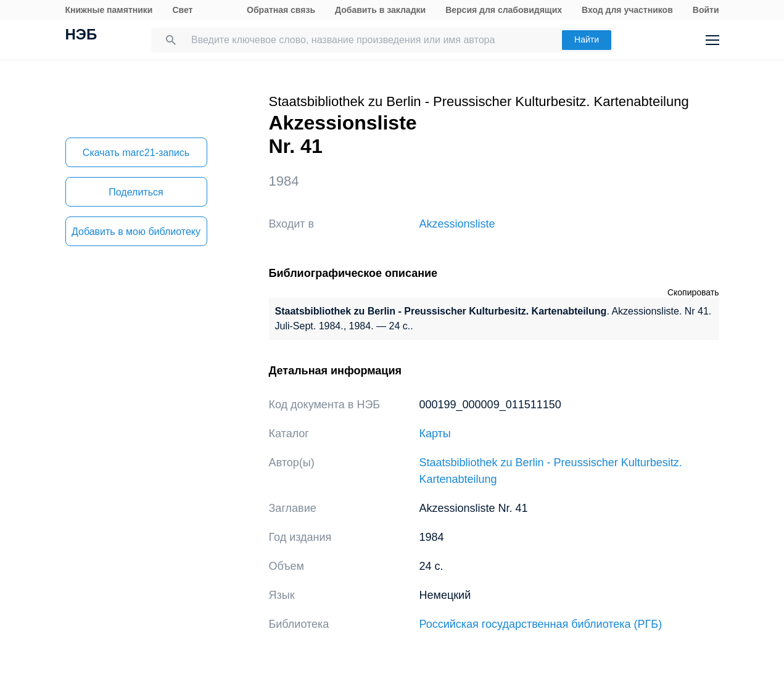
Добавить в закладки (380, 10)
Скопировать (693, 292)
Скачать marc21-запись (136, 153)
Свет (182, 10)
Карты (435, 434)
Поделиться (136, 192)
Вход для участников (627, 10)
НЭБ (81, 36)
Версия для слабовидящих (504, 10)
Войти (706, 10)
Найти (587, 39)
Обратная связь (281, 10)
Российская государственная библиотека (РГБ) (541, 624)
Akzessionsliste (457, 224)
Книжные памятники (109, 10)
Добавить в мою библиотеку (136, 232)
